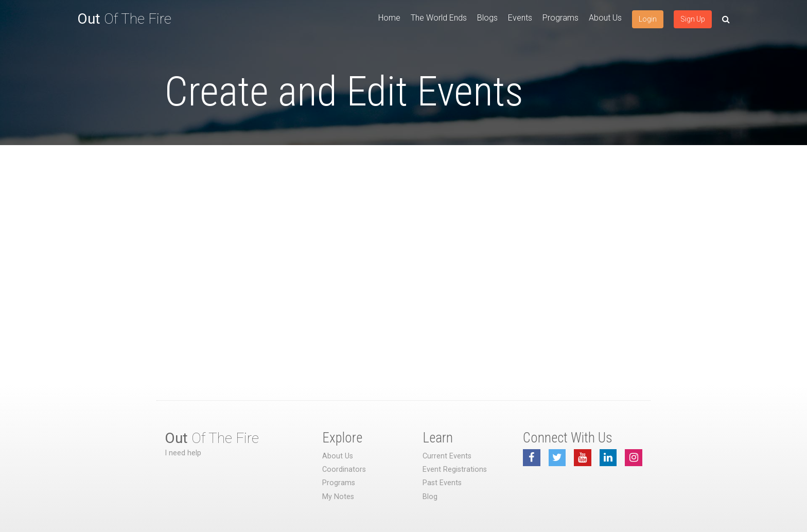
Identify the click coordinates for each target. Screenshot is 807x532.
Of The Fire (124, 19)
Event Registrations (455, 469)
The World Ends (439, 18)
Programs (560, 18)
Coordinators (344, 469)
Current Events (447, 456)
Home (389, 18)
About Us (605, 18)
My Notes (338, 497)
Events (520, 18)
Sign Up (693, 19)
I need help (183, 453)
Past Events (442, 483)
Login (648, 19)
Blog (430, 497)
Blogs (487, 18)
